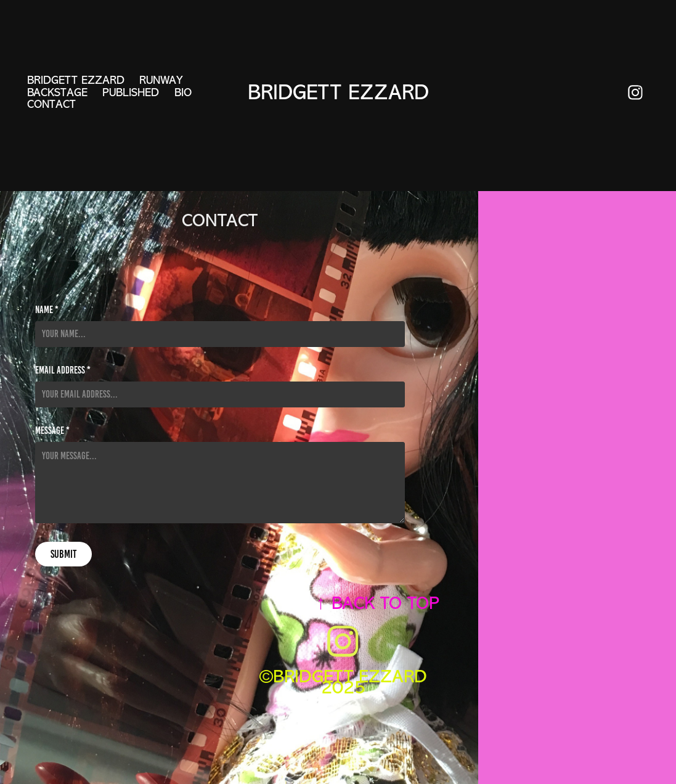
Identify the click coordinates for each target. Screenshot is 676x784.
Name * (47, 310)
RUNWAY (161, 80)
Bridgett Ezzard (338, 92)
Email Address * (63, 370)
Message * (52, 431)
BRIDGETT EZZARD (76, 80)
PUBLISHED (131, 92)
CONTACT (51, 104)
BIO (183, 92)
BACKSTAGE (57, 92)
